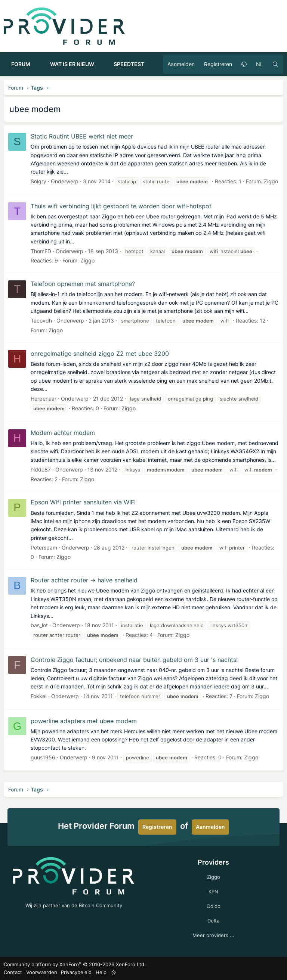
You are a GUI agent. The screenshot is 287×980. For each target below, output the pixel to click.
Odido (214, 906)
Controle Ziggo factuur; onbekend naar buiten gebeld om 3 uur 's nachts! (134, 660)
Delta (213, 921)
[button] (37, 64)
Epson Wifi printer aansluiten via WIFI (83, 502)
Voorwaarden (42, 972)
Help (101, 972)
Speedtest (129, 64)
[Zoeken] (275, 64)
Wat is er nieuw (72, 64)
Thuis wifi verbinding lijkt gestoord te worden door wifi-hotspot (121, 206)
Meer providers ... (213, 935)
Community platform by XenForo (75, 964)
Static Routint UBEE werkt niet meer (82, 136)
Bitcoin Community (101, 905)
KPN (213, 892)
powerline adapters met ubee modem (84, 721)
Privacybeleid (76, 972)
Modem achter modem (63, 433)
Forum (21, 64)
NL (260, 64)
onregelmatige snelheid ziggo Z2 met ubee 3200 (100, 354)
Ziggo (271, 181)
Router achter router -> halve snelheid (84, 580)
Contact (13, 972)
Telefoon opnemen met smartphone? (83, 284)
